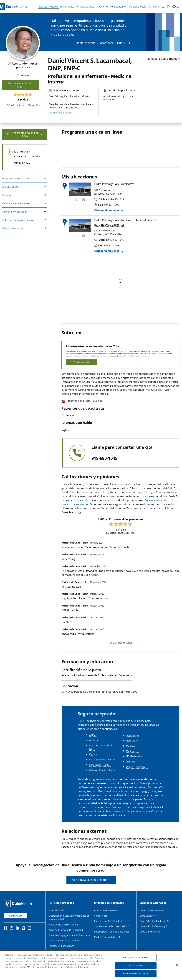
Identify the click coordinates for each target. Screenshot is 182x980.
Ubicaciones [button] (87, 7)
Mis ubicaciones (11, 187)
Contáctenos (16, 916)
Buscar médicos (49, 7)
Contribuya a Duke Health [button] (89, 880)
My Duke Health (138, 7)
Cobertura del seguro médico (18, 220)
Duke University (148, 932)
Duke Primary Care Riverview (114, 184)
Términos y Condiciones (61, 946)
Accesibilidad (56, 910)
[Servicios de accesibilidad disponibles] (77, 200)
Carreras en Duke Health (107, 921)
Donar (157, 7)
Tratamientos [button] (68, 7)
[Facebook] (6, 929)
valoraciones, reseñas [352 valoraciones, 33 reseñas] (23, 105)
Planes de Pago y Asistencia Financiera (69, 935)
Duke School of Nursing (152, 926)
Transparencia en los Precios (64, 941)
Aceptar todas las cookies (136, 973)
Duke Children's (148, 916)
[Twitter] (24, 929)
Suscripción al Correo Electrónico (112, 932)
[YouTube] (30, 929)
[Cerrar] (177, 965)
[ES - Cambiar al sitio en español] (176, 7)
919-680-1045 (104, 458)
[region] (91, 965)
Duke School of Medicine (153, 921)
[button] (94, 735)
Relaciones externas (13, 228)
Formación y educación (15, 212)
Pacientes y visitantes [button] (111, 7)
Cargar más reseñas (121, 643)
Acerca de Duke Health (106, 910)
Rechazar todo (136, 965)
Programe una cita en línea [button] (22, 85)
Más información (142, 356)
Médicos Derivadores (105, 937)
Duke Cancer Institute (151, 910)
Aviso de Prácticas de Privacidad (66, 930)
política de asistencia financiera (106, 815)
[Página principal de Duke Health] (19, 904)
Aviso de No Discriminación (63, 925)
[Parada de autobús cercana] (83, 200)
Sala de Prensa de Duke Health (111, 926)
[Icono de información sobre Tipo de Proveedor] (179, 59)
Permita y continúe (82, 362)
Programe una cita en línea (17, 178)
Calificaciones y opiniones (16, 203)
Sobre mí (7, 195)
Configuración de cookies (136, 957)
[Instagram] (12, 929)
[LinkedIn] (18, 929)
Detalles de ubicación (60, 113)
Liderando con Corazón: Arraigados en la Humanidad (69, 917)
